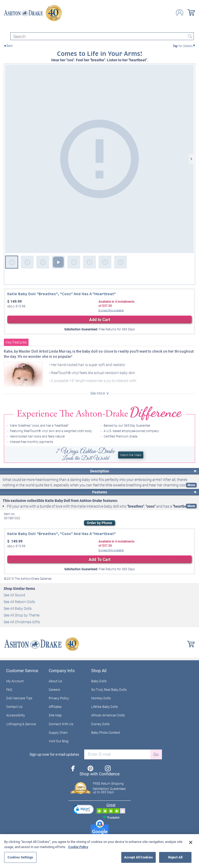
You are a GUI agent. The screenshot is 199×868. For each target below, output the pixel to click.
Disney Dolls (100, 724)
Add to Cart (100, 319)
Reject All (175, 857)
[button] (83, 809)
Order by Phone (99, 523)
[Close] (191, 842)
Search (190, 36)
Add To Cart (99, 559)
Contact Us (14, 707)
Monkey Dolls (101, 698)
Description (100, 471)
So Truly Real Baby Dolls (109, 689)
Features (100, 492)
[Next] (191, 159)
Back (10, 46)
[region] (99, 851)
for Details (183, 46)
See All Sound (14, 595)
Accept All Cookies (138, 857)
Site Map (55, 715)
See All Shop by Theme (22, 615)
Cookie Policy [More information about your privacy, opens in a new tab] (78, 847)
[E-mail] (117, 754)
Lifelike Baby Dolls (105, 707)
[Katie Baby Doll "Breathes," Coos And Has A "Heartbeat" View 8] (120, 262)
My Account (15, 681)
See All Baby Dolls (18, 608)
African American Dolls (108, 715)
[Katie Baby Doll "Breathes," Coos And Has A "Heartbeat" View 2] (27, 262)
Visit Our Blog (59, 741)
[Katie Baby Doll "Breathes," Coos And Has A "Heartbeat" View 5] (74, 262)
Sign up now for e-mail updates (54, 754)
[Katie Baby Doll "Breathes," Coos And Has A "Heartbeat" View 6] (89, 262)
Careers (54, 689)
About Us (55, 681)
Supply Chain (58, 732)
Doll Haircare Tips (19, 698)
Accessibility (16, 715)
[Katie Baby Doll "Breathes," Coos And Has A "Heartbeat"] (99, 159)
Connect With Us (61, 724)
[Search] (102, 36)
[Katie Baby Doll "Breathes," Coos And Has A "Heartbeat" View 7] (105, 262)
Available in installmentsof (116, 304)
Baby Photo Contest (106, 732)
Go (156, 754)
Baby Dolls (99, 681)
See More (98, 393)
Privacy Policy (59, 698)
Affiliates (55, 707)
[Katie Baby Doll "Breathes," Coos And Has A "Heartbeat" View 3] (43, 262)
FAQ (9, 689)
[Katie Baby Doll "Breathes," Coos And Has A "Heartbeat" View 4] (58, 262)
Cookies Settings (20, 857)
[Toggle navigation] (6, 28)
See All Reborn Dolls (19, 602)
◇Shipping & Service (21, 724)
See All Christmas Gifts (22, 622)
